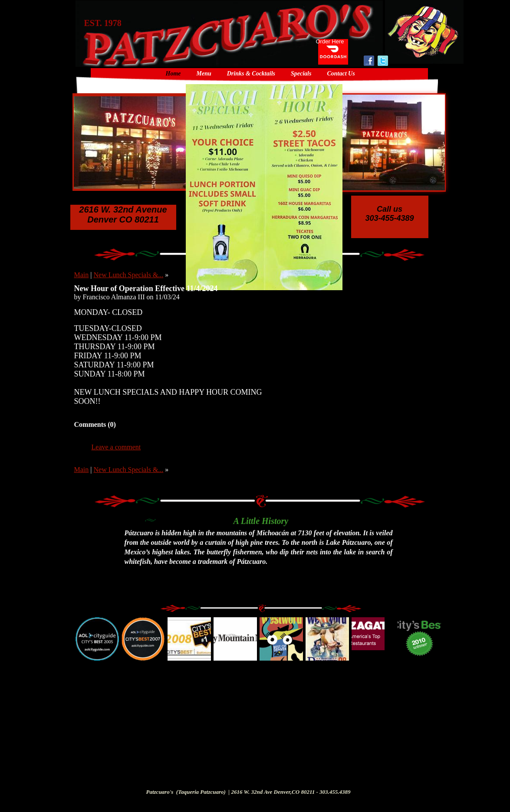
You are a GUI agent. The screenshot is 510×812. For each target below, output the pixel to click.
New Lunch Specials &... (128, 275)
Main (82, 275)
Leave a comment (116, 447)
